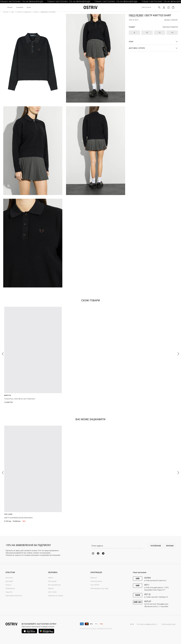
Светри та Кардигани (24, 12)
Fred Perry (136, 15)
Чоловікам (20, 7)
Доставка (9, 581)
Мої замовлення (54, 585)
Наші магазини (96, 581)
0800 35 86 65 (146, 7)
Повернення (10, 588)
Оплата (8, 585)
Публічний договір (168, 624)
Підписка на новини (56, 596)
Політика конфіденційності (147, 624)
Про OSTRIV (95, 585)
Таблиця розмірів (170, 27)
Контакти (9, 578)
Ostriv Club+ (52, 592)
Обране (51, 588)
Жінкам (10, 7)
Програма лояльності (14, 596)
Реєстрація (52, 581)
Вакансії (94, 578)
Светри (36, 12)
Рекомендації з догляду (99, 588)
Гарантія (9, 592)
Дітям (29, 7)
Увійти (51, 578)
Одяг (13, 12)
